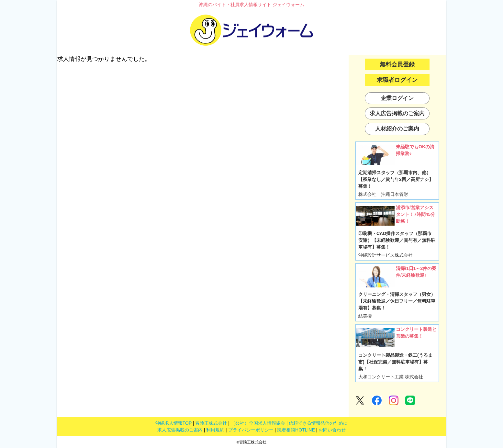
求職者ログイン (397, 80)
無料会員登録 (397, 64)
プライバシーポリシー (251, 430)
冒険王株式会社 (211, 423)
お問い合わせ (332, 430)
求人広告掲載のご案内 (180, 430)
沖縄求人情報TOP (173, 423)
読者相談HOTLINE (296, 430)
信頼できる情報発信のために (318, 423)
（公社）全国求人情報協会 (258, 423)
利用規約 (215, 430)
